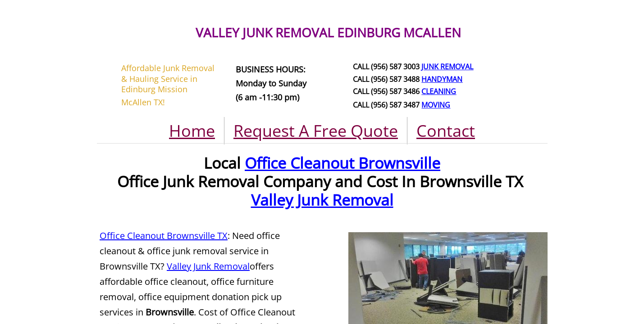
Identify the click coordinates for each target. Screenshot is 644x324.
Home (192, 131)
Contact (446, 131)
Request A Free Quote (316, 131)
